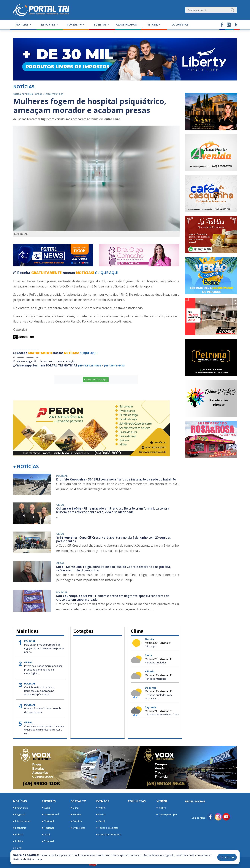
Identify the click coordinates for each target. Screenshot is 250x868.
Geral (17, 848)
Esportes (49, 801)
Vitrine (101, 808)
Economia (20, 828)
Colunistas (180, 25)
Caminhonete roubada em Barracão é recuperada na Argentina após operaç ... (39, 691)
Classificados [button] (127, 25)
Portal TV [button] (75, 25)
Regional (19, 815)
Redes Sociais (195, 801)
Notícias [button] (22, 25)
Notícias (20, 801)
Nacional (48, 821)
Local (46, 835)
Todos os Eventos (107, 828)
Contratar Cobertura (109, 835)
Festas (101, 815)
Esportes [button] (49, 25)
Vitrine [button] (153, 25)
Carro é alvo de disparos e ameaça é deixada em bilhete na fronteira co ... (44, 730)
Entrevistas (21, 808)
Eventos (76, 821)
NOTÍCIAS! (85, 273)
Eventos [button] (101, 25)
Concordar (227, 857)
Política (18, 841)
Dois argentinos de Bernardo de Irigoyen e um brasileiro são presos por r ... (44, 648)
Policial (18, 835)
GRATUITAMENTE (47, 273)
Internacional (22, 821)
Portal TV (78, 801)
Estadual (48, 841)
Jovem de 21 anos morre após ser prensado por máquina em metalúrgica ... (43, 669)
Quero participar (167, 815)
